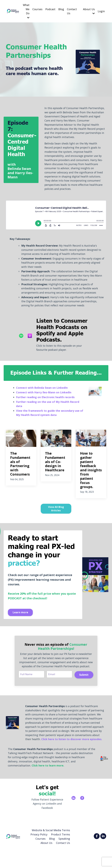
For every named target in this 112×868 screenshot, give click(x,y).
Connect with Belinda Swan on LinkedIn (42, 395)
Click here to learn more (49, 783)
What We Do (26, 11)
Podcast (50, 9)
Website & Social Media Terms (51, 848)
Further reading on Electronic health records (45, 404)
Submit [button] (84, 687)
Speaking (64, 857)
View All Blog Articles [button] (56, 516)
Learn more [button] (21, 620)
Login (101, 11)
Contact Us (72, 11)
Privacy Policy (39, 852)
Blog (61, 9)
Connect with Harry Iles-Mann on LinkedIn (44, 400)
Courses (37, 9)
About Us (89, 11)
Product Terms (61, 852)
